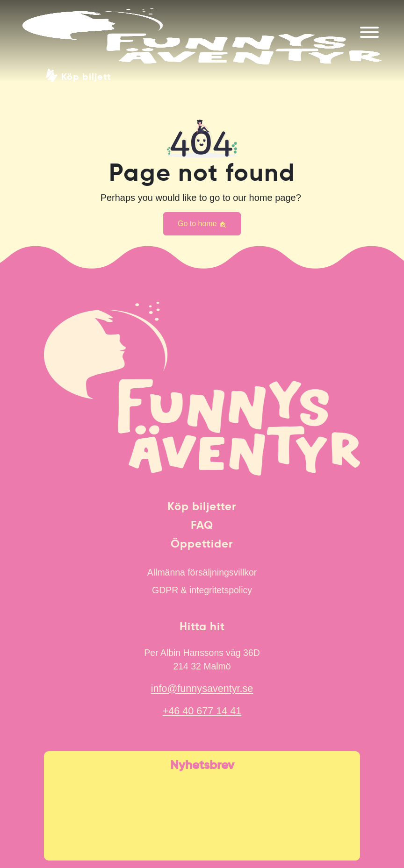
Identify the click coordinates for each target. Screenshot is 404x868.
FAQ (202, 525)
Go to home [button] (202, 224)
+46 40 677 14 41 (202, 711)
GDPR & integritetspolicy (202, 590)
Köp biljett (86, 76)
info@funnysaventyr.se (202, 688)
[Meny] (369, 32)
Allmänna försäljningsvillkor (202, 572)
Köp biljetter (202, 506)
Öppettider (202, 544)
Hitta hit (202, 626)
